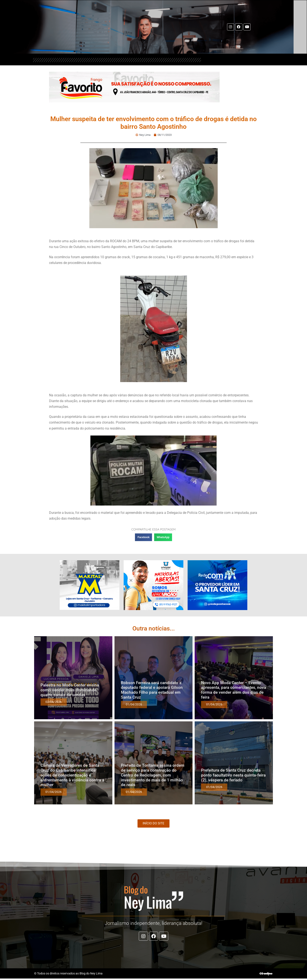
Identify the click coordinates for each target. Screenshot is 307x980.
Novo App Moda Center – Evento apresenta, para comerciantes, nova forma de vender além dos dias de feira (234, 690)
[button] (143, 537)
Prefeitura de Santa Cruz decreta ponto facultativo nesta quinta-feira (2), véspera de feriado (233, 775)
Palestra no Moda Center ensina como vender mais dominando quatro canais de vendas (70, 690)
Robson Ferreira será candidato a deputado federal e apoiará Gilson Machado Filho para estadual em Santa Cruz (152, 690)
